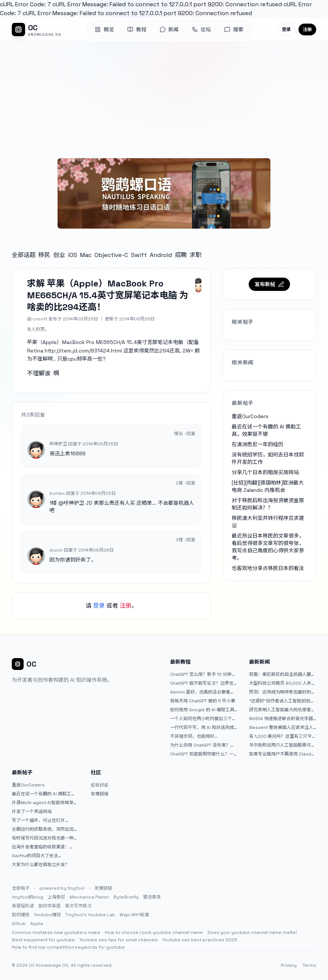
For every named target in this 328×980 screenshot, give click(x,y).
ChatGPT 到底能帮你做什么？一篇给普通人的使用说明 (202, 754)
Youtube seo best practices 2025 (200, 940)
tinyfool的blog (27, 897)
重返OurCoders (250, 416)
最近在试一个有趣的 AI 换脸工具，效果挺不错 (42, 794)
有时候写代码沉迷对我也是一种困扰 (45, 838)
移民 (44, 255)
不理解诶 (39, 373)
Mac (86, 255)
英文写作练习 (78, 906)
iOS (72, 255)
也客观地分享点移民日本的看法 (268, 568)
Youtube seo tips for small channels (119, 940)
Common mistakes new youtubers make (56, 932)
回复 (191, 434)
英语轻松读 (23, 906)
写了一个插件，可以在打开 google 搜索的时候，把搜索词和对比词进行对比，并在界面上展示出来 (45, 820)
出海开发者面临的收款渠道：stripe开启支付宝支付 (41, 847)
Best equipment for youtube (43, 940)
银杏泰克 (152, 897)
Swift (139, 255)
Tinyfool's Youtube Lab (90, 915)
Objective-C (111, 255)
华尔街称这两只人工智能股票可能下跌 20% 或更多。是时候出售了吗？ (282, 745)
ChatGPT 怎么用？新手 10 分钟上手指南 (203, 674)
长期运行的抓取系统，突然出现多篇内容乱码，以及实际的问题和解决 (45, 829)
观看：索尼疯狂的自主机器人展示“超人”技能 (282, 674)
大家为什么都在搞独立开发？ (41, 865)
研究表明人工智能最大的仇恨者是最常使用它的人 (282, 710)
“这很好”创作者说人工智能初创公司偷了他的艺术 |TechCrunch (282, 701)
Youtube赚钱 (47, 915)
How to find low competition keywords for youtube (68, 947)
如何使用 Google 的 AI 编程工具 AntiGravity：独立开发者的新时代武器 (202, 710)
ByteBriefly (126, 897)
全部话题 (24, 255)
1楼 (53, 503)
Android (161, 255)
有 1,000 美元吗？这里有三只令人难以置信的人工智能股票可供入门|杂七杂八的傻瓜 (283, 736)
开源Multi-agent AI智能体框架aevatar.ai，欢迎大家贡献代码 (43, 803)
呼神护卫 (74, 503)
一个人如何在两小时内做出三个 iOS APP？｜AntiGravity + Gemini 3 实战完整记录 (201, 719)
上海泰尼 (56, 897)
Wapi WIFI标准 (134, 915)
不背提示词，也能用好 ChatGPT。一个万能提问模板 (199, 736)
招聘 (181, 255)
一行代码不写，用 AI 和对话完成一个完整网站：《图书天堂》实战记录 (203, 727)
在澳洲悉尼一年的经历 (258, 444)
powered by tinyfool (62, 888)
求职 (196, 255)
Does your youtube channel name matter (252, 932)
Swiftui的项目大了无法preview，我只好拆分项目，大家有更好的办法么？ (45, 856)
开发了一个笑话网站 (32, 812)
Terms (309, 965)
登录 (286, 29)
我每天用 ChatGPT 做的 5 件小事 (203, 701)
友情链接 (100, 794)
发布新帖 (269, 284)
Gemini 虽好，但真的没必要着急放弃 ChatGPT (202, 692)
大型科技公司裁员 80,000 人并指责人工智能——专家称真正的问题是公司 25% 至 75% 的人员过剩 (282, 683)
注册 (307, 29)
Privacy (289, 965)
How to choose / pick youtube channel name (154, 932)
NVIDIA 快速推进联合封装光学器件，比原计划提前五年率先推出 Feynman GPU (281, 719)
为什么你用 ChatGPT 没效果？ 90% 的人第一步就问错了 (200, 745)
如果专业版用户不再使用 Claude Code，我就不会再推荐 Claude (282, 754)
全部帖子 (21, 888)
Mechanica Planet (89, 897)
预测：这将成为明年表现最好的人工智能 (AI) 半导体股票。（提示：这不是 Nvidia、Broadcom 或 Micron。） (282, 692)
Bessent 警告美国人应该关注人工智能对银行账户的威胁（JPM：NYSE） (282, 727)
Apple (37, 924)
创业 (59, 255)
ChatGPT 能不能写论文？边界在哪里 (202, 683)
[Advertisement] (164, 97)
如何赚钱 (21, 915)
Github (19, 924)
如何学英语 (49, 906)
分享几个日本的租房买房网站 (265, 472)
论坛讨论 (100, 785)
